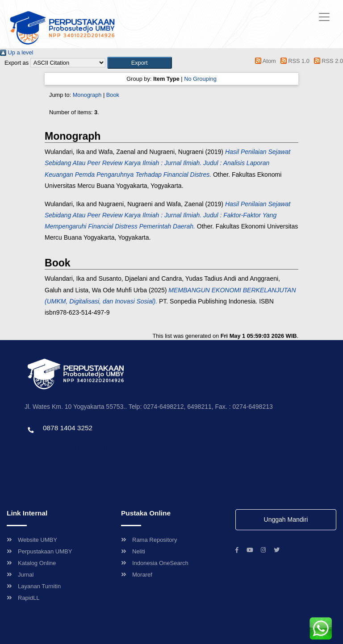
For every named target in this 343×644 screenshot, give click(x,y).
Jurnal (20, 575)
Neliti (133, 551)
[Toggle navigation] (324, 17)
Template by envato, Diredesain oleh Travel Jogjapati (92, 447)
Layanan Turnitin (34, 586)
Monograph (87, 95)
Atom (264, 61)
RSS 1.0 (293, 61)
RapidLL (23, 598)
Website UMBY (32, 540)
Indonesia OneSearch (155, 563)
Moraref (137, 575)
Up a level (17, 52)
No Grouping (200, 79)
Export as (17, 63)
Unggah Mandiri (286, 519)
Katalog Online (31, 563)
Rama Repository (149, 540)
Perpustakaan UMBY (39, 551)
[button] (140, 63)
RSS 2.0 (327, 61)
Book (113, 95)
